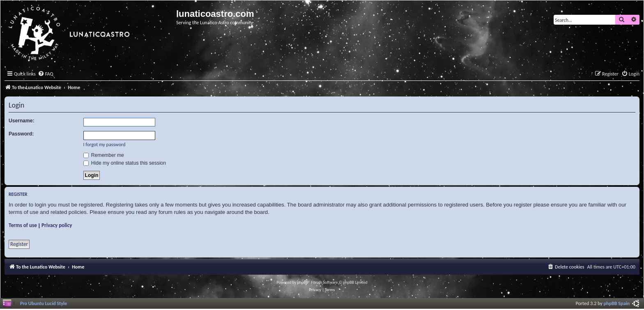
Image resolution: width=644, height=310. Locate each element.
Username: (22, 121)
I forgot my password (105, 144)
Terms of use (23, 225)
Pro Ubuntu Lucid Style (44, 303)
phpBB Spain (617, 303)
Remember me (104, 155)
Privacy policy (57, 225)
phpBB (303, 282)
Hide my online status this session (125, 163)
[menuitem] (46, 74)
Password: (21, 134)
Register (19, 244)
